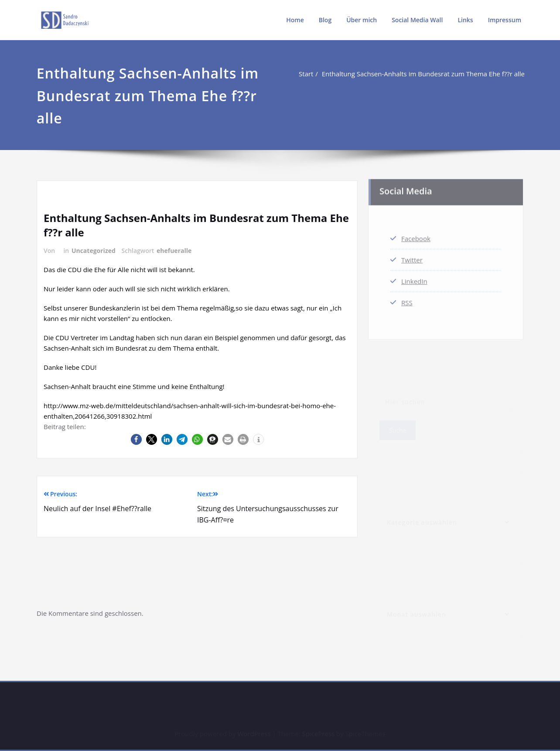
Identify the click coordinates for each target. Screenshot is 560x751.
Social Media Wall (417, 20)
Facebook (416, 236)
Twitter (412, 258)
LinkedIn (414, 279)
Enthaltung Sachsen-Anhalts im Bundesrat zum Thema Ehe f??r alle (424, 74)
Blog (325, 20)
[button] (136, 439)
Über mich (362, 20)
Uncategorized (94, 251)
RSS (407, 300)
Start (307, 74)
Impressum (505, 20)
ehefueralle (174, 251)
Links (465, 20)
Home (295, 20)
